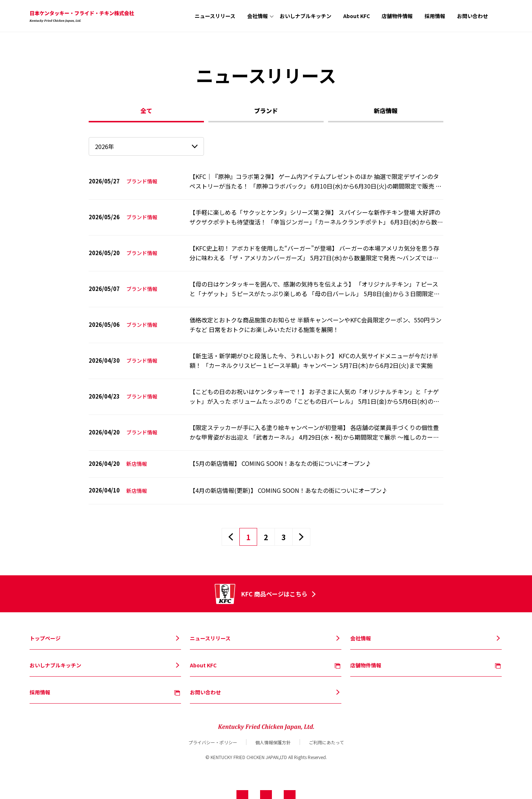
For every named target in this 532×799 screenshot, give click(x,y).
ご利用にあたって (326, 742)
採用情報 (435, 16)
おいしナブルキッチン (306, 16)
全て (146, 111)
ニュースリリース (215, 16)
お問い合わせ (473, 16)
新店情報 (386, 111)
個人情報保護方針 (273, 742)
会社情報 (258, 16)
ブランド (266, 111)
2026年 (105, 146)
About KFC (357, 16)
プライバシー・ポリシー (213, 742)
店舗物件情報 (397, 16)
